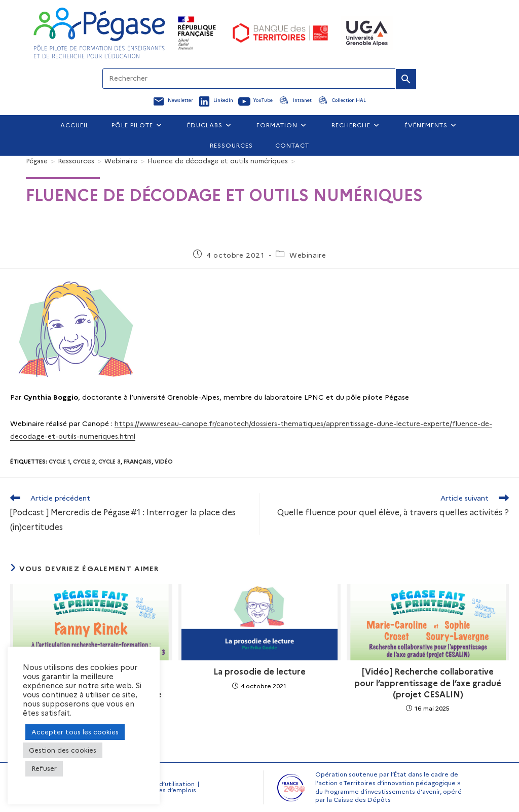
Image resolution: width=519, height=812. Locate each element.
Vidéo (164, 462)
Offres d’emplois (171, 790)
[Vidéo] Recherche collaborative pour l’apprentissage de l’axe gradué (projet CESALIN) (428, 683)
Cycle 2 (84, 462)
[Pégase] (37, 161)
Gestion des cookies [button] (63, 750)
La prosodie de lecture (259, 672)
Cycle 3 (109, 462)
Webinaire (308, 255)
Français (138, 462)
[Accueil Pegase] (99, 33)
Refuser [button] (44, 768)
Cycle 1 (59, 462)
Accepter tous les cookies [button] (75, 732)
